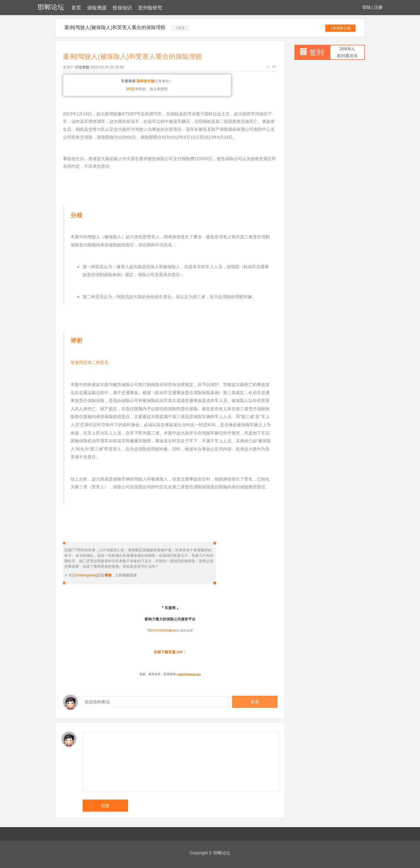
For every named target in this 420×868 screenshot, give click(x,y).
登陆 (366, 7)
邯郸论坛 (51, 7)
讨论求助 (82, 67)
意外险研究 (150, 8)
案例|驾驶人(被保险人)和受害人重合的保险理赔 (115, 27)
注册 (378, 7)
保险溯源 (97, 8)
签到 (317, 52)
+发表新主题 (341, 28)
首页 (76, 8)
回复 (105, 806)
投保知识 (122, 8)
